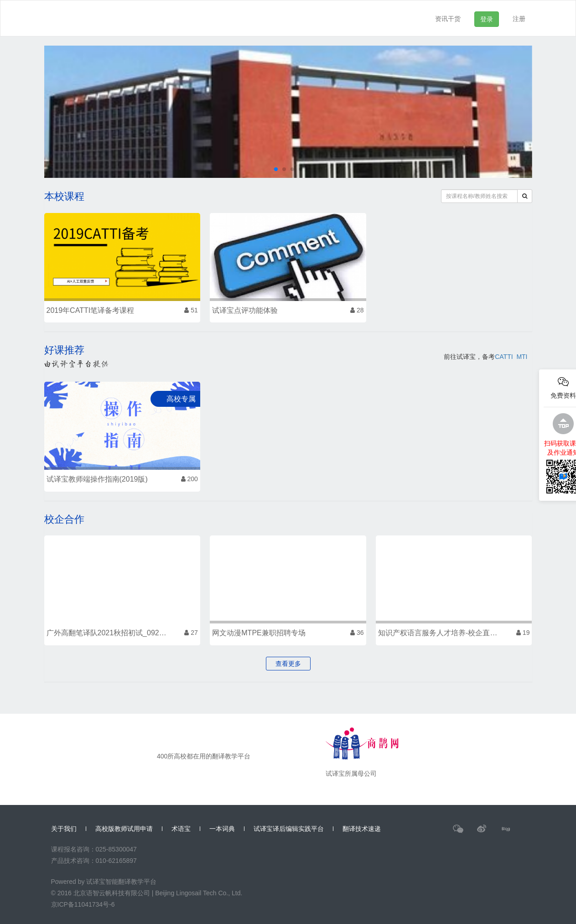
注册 (519, 19)
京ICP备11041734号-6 (83, 904)
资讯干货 (448, 19)
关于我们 (64, 829)
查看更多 (288, 664)
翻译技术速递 (362, 829)
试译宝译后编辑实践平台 (289, 829)
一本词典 (222, 829)
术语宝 (181, 829)
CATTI (504, 357)
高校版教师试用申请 (124, 829)
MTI (522, 357)
